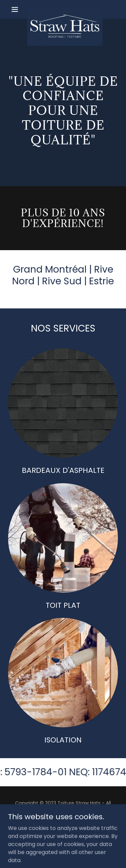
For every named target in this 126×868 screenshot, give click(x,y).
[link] (63, 9)
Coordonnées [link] (63, 827)
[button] (16, 9)
